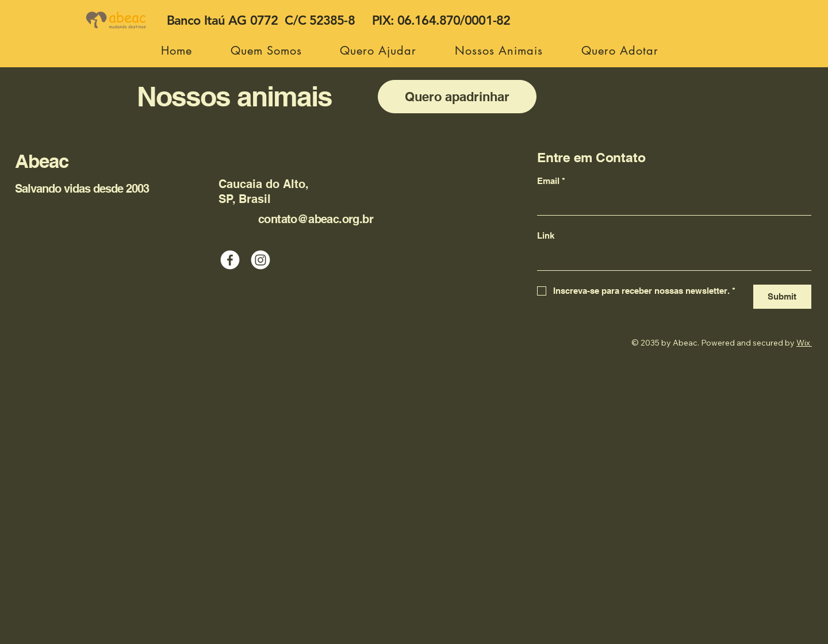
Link (546, 235)
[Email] (671, 204)
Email (551, 181)
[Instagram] (260, 260)
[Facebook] (230, 260)
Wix (803, 343)
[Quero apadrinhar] (457, 97)
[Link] (671, 259)
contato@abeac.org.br (316, 219)
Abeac (42, 161)
